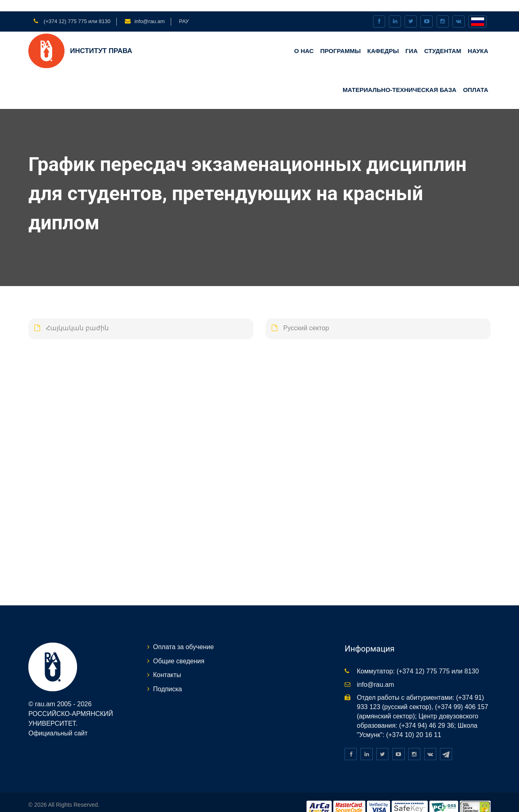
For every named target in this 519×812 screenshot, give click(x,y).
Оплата (476, 78)
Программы (341, 40)
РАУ (184, 10)
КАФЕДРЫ (383, 40)
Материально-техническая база (400, 78)
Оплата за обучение (184, 636)
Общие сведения (179, 649)
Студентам (443, 40)
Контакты (167, 663)
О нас (304, 40)
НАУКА (478, 40)
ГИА (412, 40)
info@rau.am (150, 10)
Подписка (168, 678)
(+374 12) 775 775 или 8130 (76, 10)
